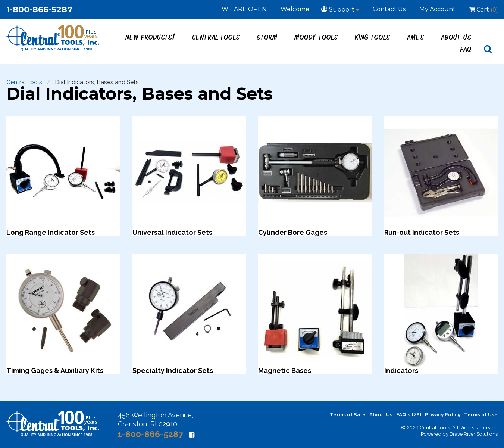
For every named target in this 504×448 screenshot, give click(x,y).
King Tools (372, 37)
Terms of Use (481, 414)
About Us (456, 37)
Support (342, 10)
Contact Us (389, 9)
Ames (416, 37)
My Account (437, 9)
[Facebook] (192, 435)
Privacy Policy (443, 414)
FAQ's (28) (409, 414)
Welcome (295, 9)
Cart (483, 10)
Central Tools (216, 37)
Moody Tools (316, 37)
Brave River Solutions (474, 434)
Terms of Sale (348, 414)
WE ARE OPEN (244, 9)
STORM (267, 37)
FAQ (466, 49)
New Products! (150, 37)
